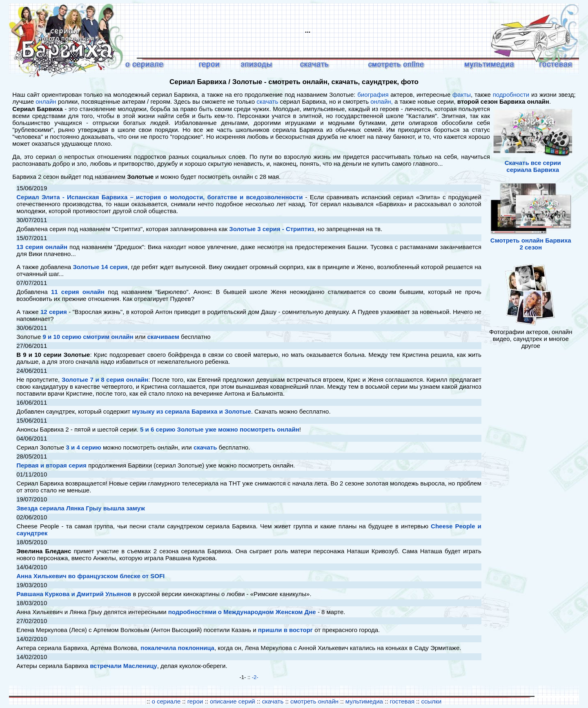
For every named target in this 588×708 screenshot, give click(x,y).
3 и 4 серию (84, 447)
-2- (255, 677)
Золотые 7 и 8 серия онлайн (105, 380)
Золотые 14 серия (100, 267)
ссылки (431, 701)
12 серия (54, 312)
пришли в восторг (285, 630)
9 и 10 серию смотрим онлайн (88, 337)
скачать (267, 101)
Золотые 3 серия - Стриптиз (272, 229)
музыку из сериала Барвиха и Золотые (191, 411)
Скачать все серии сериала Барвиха (533, 166)
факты (462, 95)
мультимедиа (364, 701)
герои (195, 701)
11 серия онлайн (78, 292)
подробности (511, 95)
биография (373, 95)
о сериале (166, 701)
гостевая (402, 701)
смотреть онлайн (315, 701)
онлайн (46, 101)
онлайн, (382, 101)
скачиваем (163, 337)
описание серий (233, 701)
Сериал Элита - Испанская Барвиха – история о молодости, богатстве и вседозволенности (159, 197)
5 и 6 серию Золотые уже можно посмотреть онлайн (220, 429)
